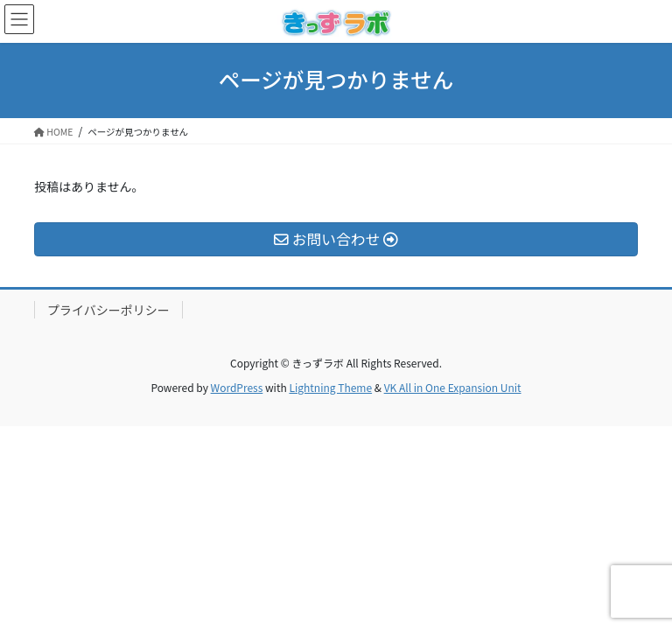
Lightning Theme (330, 387)
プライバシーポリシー (108, 310)
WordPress (237, 387)
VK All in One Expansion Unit (453, 387)
